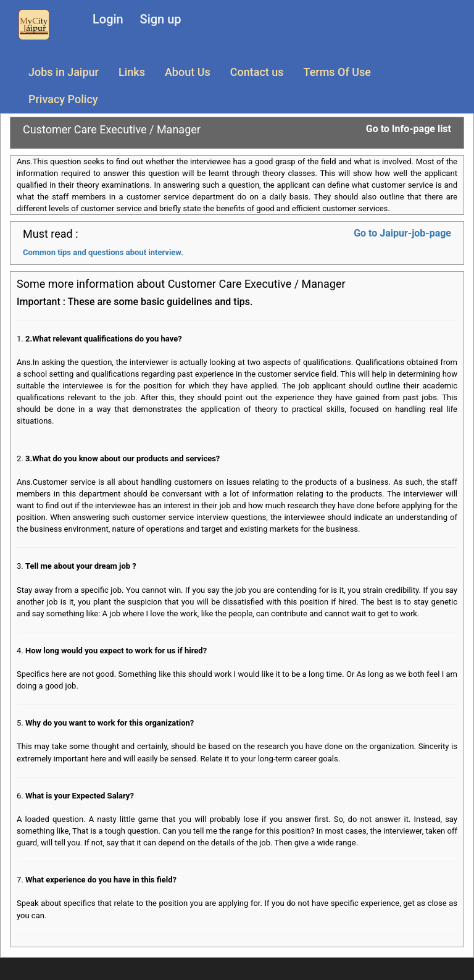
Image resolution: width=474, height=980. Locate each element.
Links (132, 72)
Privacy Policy (63, 99)
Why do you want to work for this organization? (110, 723)
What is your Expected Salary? (80, 796)
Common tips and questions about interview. (103, 252)
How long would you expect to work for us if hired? (116, 651)
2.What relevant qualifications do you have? (104, 339)
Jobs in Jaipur (64, 72)
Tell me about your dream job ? (81, 566)
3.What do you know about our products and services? (123, 459)
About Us (188, 72)
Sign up (161, 19)
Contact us (257, 72)
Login (108, 19)
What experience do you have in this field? (101, 880)
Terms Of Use (337, 72)
